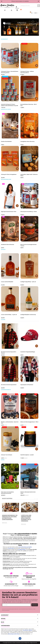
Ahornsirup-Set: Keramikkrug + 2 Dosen (29, 212)
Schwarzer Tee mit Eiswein (7, 455)
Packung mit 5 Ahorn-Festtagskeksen (9, 174)
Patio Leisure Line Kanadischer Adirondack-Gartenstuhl (7, 493)
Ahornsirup (4, 39)
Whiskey (3, 249)
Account (17, 7)
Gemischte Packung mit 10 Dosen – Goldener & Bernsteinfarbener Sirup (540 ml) (10, 106)
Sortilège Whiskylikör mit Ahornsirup (28, 315)
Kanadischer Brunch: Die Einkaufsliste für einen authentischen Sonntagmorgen (10, 517)
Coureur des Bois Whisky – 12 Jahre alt (9, 315)
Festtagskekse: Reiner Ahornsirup (27, 141)
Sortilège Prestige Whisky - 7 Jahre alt (28, 282)
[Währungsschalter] (36, 13)
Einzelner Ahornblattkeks (6, 141)
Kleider (3, 320)
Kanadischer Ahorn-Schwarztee (8, 245)
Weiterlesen (5, 523)
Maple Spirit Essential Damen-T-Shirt (9, 212)
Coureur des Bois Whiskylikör (7, 282)
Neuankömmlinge (6, 179)
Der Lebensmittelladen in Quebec (26, 534)
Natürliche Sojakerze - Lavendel (27, 455)
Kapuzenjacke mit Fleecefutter (27, 385)
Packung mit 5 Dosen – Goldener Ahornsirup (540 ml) (27, 72)
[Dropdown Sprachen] (32, 13)
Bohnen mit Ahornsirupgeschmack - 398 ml (29, 422)
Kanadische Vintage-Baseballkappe (28, 352)
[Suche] (30, 6)
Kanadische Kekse (6, 109)
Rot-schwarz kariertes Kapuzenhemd (9, 385)
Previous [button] (35, 499)
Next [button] (37, 499)
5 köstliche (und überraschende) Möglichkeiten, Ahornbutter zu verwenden (26, 518)
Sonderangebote (6, 390)
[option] (11, 513)
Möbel (3, 460)
